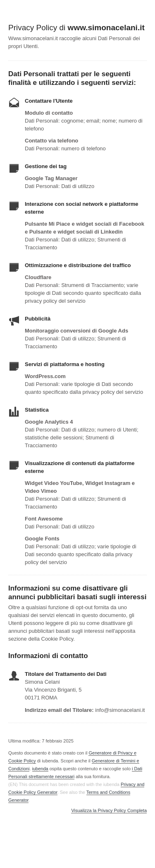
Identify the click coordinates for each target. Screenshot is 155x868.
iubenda (40, 769)
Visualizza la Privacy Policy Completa (109, 811)
